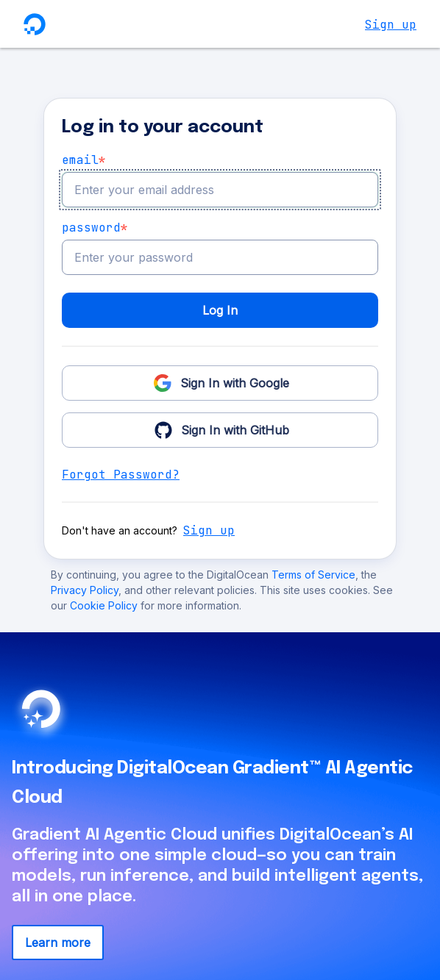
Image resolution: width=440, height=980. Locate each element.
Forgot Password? (121, 475)
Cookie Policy (105, 605)
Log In (220, 310)
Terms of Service (313, 575)
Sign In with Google (220, 382)
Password (95, 228)
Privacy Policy (85, 590)
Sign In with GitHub (220, 429)
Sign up (391, 25)
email (84, 160)
